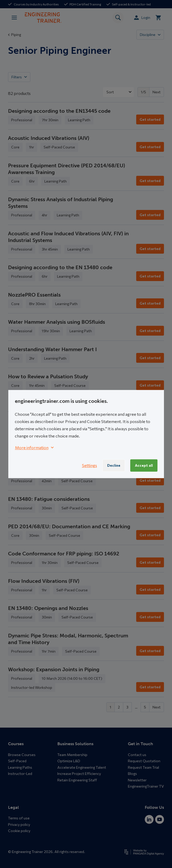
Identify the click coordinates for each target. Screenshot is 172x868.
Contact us (137, 755)
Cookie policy (19, 831)
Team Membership (72, 755)
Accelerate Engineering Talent (82, 767)
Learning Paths (20, 767)
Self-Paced (17, 761)
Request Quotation (144, 761)
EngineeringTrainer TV (146, 786)
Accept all (144, 465)
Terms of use (19, 818)
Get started (150, 119)
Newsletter (137, 780)
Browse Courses (22, 755)
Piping (15, 35)
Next (157, 92)
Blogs (132, 773)
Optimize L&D (69, 761)
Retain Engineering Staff (77, 780)
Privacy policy (19, 824)
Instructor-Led (20, 773)
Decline (114, 465)
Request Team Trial (143, 767)
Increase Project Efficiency (79, 773)
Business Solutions (75, 744)
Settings (90, 465)
